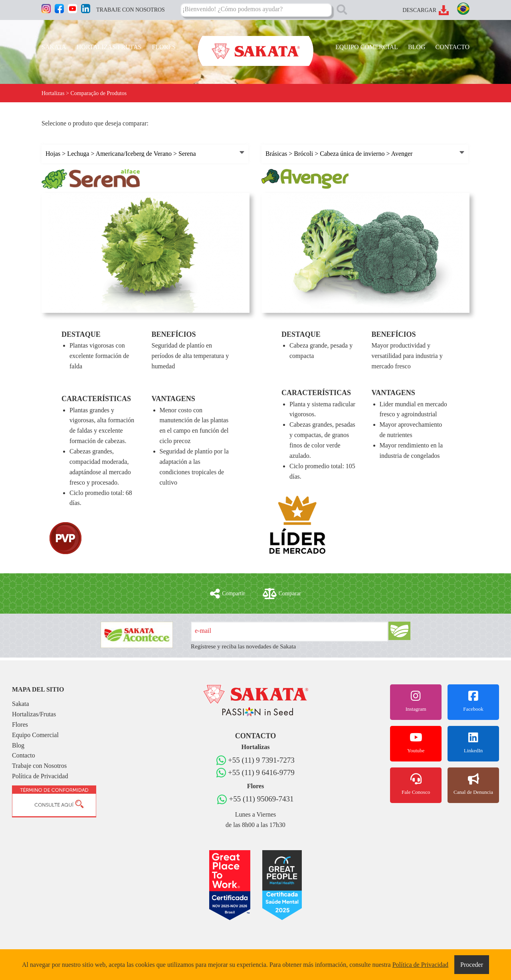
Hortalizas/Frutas (34, 714)
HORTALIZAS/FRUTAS (109, 47)
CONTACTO (452, 47)
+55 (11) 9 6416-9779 (261, 772)
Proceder (472, 965)
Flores (20, 725)
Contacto (24, 755)
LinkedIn (473, 743)
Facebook (473, 701)
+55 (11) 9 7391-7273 (261, 760)
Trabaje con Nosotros (39, 766)
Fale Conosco (416, 784)
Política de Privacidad (40, 776)
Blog (18, 745)
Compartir (228, 594)
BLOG (417, 47)
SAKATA (54, 47)
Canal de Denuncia (473, 784)
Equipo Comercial (35, 735)
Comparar (282, 594)
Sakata (21, 704)
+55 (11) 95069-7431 (261, 799)
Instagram (416, 701)
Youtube (416, 743)
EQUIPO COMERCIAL (367, 47)
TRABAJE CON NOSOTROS (131, 10)
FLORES (164, 47)
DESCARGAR (419, 10)
